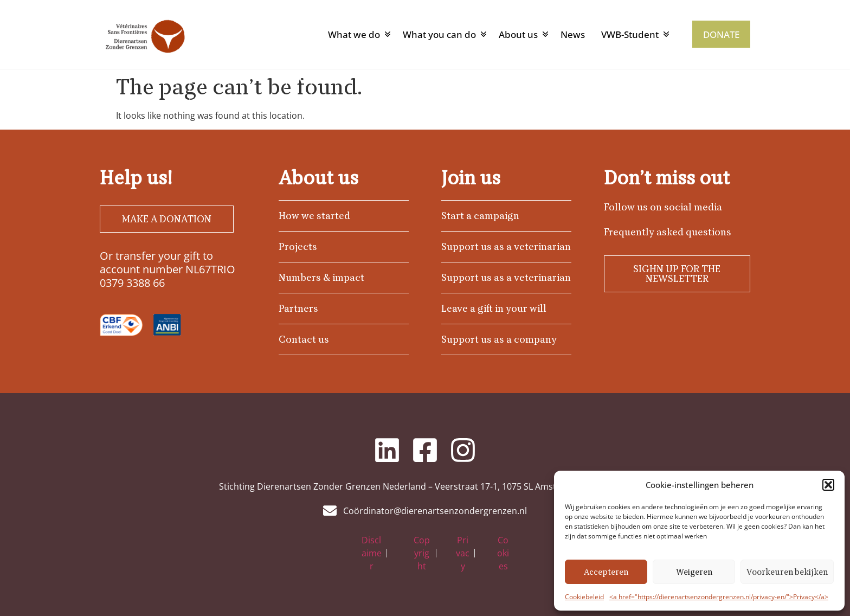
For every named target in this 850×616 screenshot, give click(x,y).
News (573, 34)
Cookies (503, 553)
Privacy (463, 553)
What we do (354, 34)
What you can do (439, 34)
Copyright (422, 553)
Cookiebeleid (584, 597)
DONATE (721, 34)
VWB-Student (630, 34)
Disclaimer (372, 553)
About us (518, 34)
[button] (828, 485)
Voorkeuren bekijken (787, 572)
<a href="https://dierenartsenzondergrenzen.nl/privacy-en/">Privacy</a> (719, 597)
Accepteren (606, 572)
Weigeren (694, 572)
